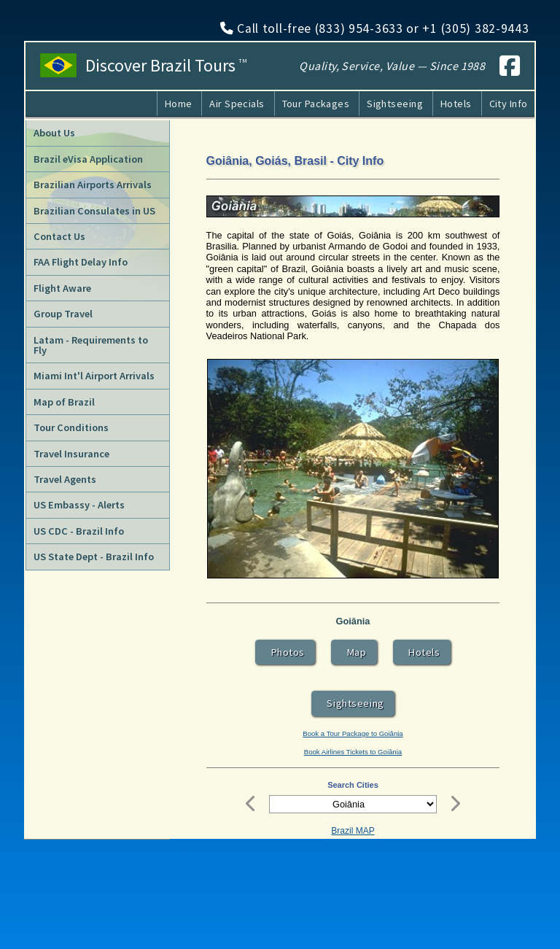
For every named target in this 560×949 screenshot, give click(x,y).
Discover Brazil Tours (167, 66)
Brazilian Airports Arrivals (93, 185)
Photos (285, 652)
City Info (509, 104)
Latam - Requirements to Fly (91, 345)
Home (179, 104)
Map (354, 652)
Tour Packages (316, 104)
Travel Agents (65, 479)
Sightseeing (395, 104)
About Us (54, 133)
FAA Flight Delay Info (81, 262)
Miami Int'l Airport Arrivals (94, 376)
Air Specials (237, 104)
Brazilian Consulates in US (94, 211)
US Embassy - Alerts (79, 505)
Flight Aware (62, 288)
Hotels (456, 104)
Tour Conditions (71, 427)
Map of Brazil (64, 402)
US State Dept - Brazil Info (94, 557)
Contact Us (59, 236)
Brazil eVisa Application (88, 159)
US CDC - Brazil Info (79, 531)
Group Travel (63, 314)
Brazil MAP (353, 831)
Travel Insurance (71, 454)
